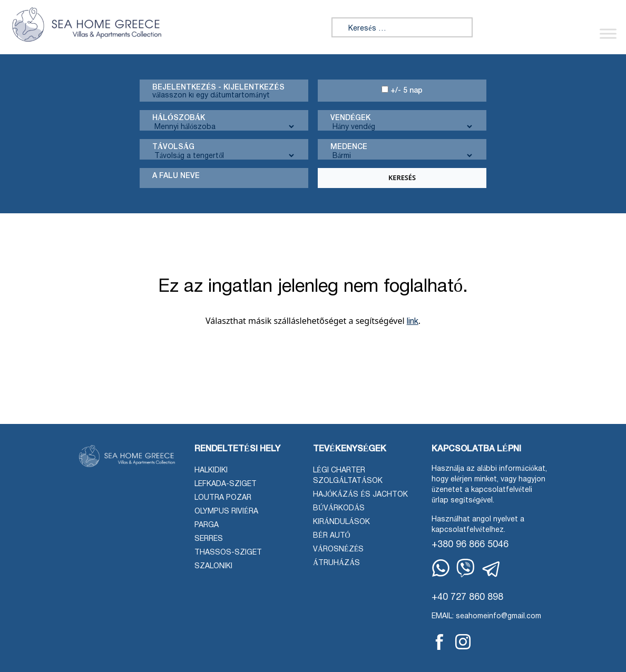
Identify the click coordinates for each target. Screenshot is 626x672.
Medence (349, 147)
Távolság (173, 147)
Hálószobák (179, 118)
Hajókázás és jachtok (360, 495)
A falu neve (176, 176)
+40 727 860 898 (467, 597)
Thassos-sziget (228, 553)
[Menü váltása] (608, 33)
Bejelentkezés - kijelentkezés (218, 88)
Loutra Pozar (223, 498)
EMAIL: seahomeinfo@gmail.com (486, 616)
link (413, 322)
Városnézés (338, 550)
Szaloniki (213, 566)
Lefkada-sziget (226, 484)
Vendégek (350, 118)
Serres (209, 539)
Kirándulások (341, 522)
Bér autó (332, 536)
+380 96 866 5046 (470, 545)
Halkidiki (211, 471)
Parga (207, 525)
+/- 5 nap (402, 90)
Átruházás (336, 563)
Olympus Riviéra (226, 512)
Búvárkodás (339, 508)
